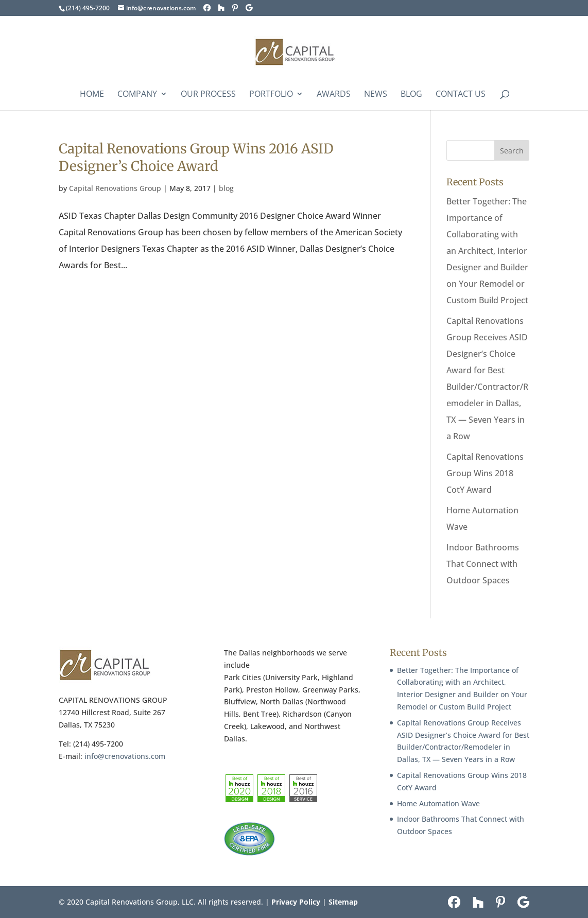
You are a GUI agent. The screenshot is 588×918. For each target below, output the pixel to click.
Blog (411, 95)
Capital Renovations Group (115, 188)
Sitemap (343, 902)
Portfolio (271, 95)
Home (92, 95)
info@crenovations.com (125, 756)
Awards (334, 95)
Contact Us (461, 95)
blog (226, 188)
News (376, 95)
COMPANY (137, 95)
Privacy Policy (296, 902)
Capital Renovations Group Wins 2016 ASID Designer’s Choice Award (196, 157)
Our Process (208, 95)
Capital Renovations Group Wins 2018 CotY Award (485, 473)
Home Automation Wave (438, 803)
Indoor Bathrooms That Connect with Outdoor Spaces (483, 564)
